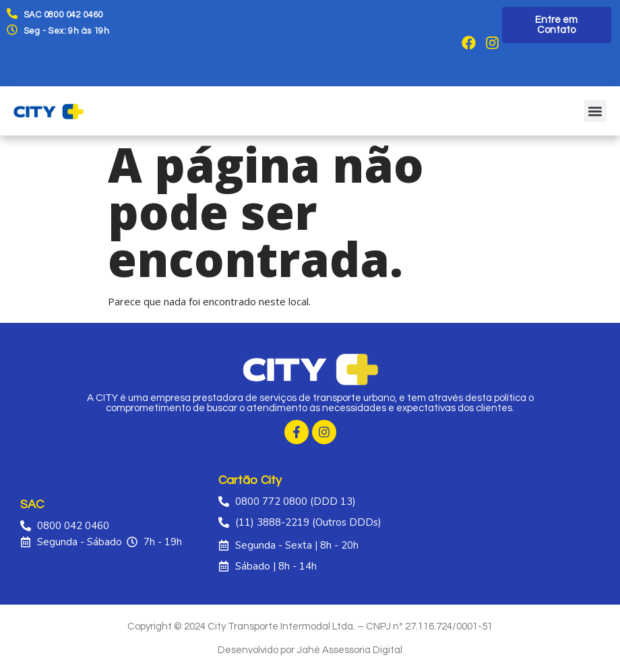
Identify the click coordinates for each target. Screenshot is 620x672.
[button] (595, 111)
